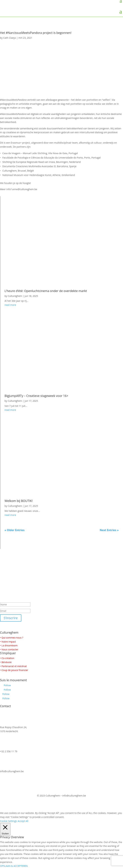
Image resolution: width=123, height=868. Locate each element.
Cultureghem (15, 296)
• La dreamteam (9, 645)
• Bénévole (6, 662)
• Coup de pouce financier (14, 670)
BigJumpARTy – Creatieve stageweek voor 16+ (36, 396)
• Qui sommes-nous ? (12, 638)
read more (10, 305)
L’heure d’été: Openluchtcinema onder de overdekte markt (46, 291)
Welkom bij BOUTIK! (19, 501)
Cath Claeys (10, 38)
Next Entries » (109, 530)
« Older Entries (15, 530)
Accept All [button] (23, 821)
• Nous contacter (9, 649)
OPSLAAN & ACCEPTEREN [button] (14, 866)
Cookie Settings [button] (8, 821)
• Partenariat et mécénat (13, 666)
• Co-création (7, 658)
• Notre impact (8, 642)
